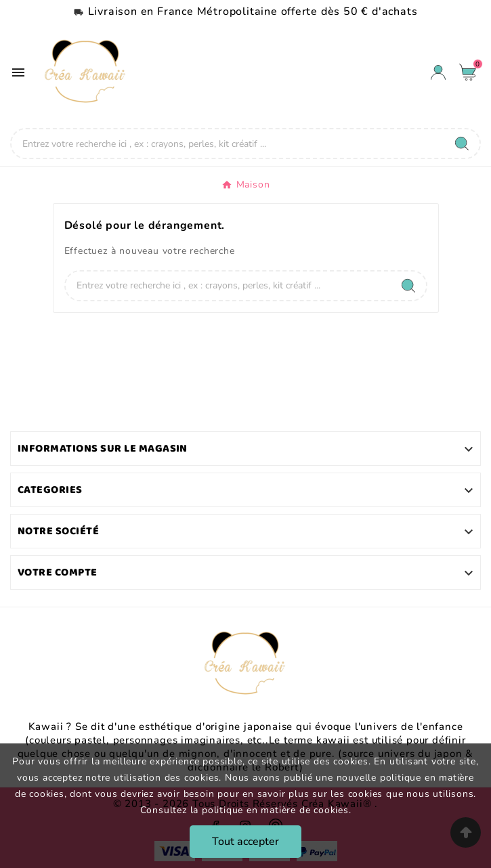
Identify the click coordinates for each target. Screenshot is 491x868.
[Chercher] (228, 144)
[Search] (462, 144)
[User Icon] (438, 72)
